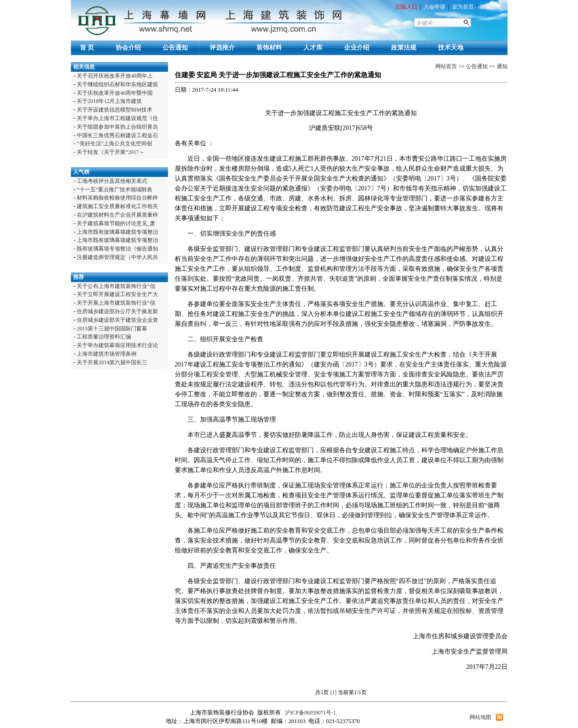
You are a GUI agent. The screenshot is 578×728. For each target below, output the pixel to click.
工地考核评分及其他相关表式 (112, 181)
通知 (502, 66)
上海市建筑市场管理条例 (107, 354)
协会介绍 (128, 48)
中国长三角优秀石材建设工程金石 (117, 135)
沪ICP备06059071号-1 (310, 713)
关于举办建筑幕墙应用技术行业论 (117, 345)
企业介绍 (357, 48)
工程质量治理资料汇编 (104, 337)
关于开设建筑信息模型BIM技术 (114, 110)
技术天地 (451, 48)
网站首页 (446, 66)
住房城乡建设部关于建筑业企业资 (117, 320)
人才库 (313, 48)
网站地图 (480, 717)
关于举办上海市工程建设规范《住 (117, 118)
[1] (333, 692)
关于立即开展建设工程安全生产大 (117, 294)
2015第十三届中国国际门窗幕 (112, 329)
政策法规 (404, 48)
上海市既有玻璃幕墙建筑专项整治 (117, 232)
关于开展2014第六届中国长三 (112, 362)
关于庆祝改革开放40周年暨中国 (115, 93)
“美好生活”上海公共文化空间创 (114, 144)
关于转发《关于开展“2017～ (110, 152)
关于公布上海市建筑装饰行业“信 (116, 286)
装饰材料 (269, 48)
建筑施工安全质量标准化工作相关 (117, 206)
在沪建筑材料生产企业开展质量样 (117, 215)
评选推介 (222, 48)
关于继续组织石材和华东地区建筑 (117, 84)
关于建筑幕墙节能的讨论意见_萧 (116, 223)
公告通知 (175, 48)
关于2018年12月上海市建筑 (109, 101)
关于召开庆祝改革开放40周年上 (115, 76)
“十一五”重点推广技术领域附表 (114, 190)
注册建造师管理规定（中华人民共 (117, 257)
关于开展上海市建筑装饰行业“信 (116, 303)
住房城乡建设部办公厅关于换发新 (117, 311)
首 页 (87, 48)
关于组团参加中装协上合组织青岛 (117, 127)
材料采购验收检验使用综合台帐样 (117, 198)
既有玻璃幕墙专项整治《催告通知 (117, 249)
